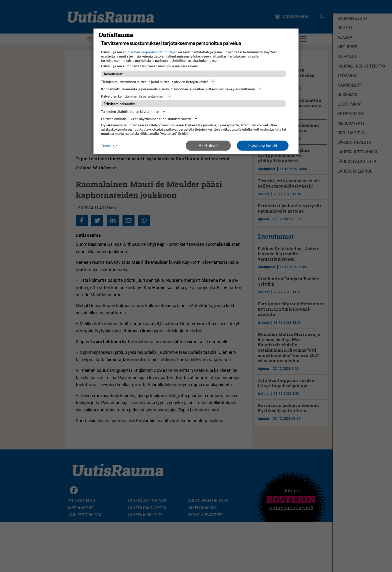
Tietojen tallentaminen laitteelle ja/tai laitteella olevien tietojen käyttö (158, 82)
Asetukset (208, 146)
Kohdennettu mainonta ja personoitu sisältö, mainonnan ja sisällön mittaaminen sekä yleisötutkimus (182, 89)
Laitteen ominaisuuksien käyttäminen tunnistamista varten (150, 119)
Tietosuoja (109, 146)
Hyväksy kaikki (263, 146)
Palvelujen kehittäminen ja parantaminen (136, 96)
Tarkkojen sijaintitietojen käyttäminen (134, 111)
